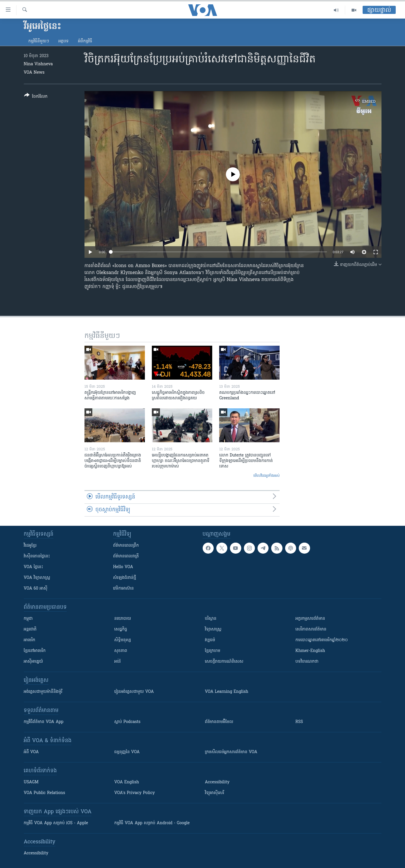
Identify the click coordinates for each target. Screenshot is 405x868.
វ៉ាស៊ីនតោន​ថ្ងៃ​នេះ (37, 556)
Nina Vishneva (38, 64)
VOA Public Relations (45, 793)
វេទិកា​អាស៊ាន (124, 589)
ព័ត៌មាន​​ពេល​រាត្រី (126, 556)
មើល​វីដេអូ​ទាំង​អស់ (267, 476)
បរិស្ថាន (211, 619)
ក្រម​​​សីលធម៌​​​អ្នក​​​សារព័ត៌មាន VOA (231, 752)
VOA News (34, 73)
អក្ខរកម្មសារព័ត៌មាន (310, 619)
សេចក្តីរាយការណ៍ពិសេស (224, 662)
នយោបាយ (123, 619)
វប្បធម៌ (210, 640)
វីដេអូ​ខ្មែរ (30, 546)
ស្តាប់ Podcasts (127, 722)
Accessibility (217, 782)
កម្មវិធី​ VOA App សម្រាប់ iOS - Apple (56, 823)
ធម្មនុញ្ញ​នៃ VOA (127, 752)
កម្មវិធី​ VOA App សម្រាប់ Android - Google (152, 823)
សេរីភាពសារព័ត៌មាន (311, 629)
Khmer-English (310, 651)
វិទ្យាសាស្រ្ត (213, 629)
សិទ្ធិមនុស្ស (123, 640)
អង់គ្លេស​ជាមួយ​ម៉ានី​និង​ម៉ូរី (43, 692)
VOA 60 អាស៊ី (36, 589)
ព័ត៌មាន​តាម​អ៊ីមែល (219, 722)
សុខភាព (121, 651)
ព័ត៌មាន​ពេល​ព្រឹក (126, 546)
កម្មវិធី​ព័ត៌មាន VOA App (44, 722)
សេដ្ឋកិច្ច (121, 629)
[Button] (36, 97)
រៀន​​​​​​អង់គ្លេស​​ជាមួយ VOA (134, 692)
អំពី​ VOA (31, 752)
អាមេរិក (30, 640)
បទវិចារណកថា (307, 662)
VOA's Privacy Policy (135, 793)
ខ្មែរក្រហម (213, 651)
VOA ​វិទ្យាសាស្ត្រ (37, 578)
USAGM (31, 782)
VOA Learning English (227, 692)
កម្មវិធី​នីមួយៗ (39, 41)
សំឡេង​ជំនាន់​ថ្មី (125, 578)
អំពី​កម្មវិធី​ (85, 41)
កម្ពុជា (28, 619)
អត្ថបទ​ (64, 41)
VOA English (127, 782)
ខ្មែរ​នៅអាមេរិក (35, 651)
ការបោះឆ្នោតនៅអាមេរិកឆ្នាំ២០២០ (322, 640)
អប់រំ (118, 662)
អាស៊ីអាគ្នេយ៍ (34, 662)
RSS (299, 722)
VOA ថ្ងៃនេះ (34, 567)
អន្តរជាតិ (30, 629)
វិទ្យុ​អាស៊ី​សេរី (215, 793)
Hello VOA (123, 567)
